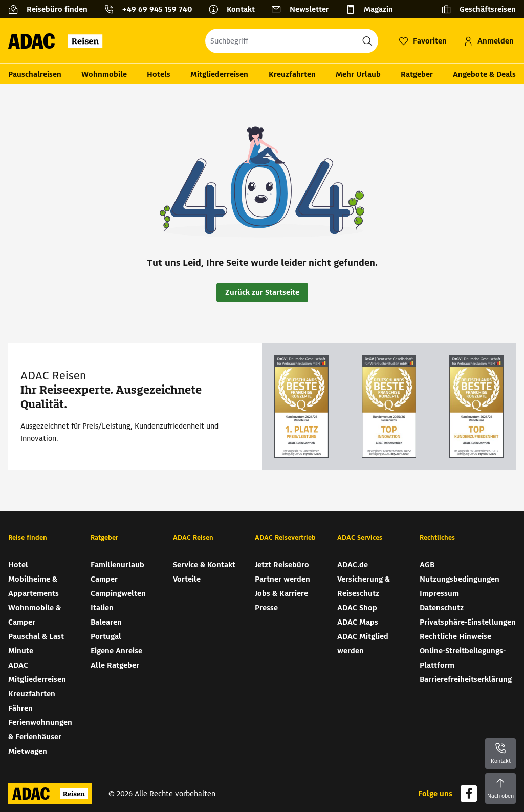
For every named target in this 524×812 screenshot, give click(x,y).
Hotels (159, 74)
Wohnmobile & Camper (35, 615)
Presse (266, 608)
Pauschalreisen (35, 74)
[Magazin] (373, 9)
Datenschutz (442, 608)
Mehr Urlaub (358, 74)
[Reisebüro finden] (52, 9)
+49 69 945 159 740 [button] (157, 9)
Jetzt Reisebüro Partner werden (282, 572)
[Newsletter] (304, 9)
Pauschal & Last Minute (36, 644)
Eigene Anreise (116, 651)
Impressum (439, 593)
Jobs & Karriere (281, 593)
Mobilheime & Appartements (34, 586)
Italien (102, 608)
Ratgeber (417, 74)
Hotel (18, 565)
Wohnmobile (104, 74)
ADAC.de (353, 565)
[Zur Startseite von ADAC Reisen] (59, 41)
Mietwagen (28, 751)
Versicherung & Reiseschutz (364, 586)
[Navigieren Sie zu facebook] (469, 794)
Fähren (20, 708)
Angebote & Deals (484, 74)
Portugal (106, 636)
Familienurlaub (117, 565)
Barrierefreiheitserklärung (466, 679)
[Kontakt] (236, 9)
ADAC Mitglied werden (363, 644)
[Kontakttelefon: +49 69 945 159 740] (152, 9)
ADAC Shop (357, 608)
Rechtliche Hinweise (455, 636)
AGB (427, 565)
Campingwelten (118, 593)
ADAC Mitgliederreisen (37, 672)
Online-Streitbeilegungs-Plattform (463, 658)
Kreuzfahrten (292, 74)
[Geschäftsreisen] (478, 9)
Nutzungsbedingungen (460, 579)
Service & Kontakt (204, 565)
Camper (104, 579)
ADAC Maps (358, 622)
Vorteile (187, 579)
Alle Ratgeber (115, 665)
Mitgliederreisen (219, 74)
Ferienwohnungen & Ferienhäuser (40, 730)
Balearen (106, 622)
